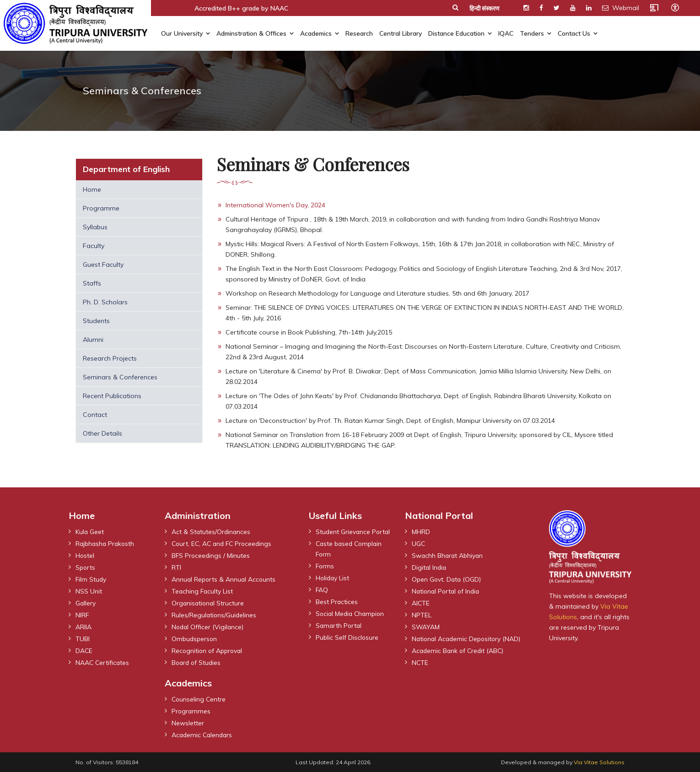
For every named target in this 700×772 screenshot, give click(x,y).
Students (96, 321)
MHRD (421, 531)
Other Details (102, 433)
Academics (316, 33)
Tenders (532, 33)
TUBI (83, 638)
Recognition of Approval (208, 650)
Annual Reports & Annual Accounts (225, 579)
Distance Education (456, 33)
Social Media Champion (352, 624)
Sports (86, 567)
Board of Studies (197, 662)
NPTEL (422, 615)
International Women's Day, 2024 (275, 205)
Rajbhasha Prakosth (106, 543)
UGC (419, 543)
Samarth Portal (339, 636)
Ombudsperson (195, 638)
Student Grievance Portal (343, 537)
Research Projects (110, 358)
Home (92, 189)
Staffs (92, 283)
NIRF (82, 615)
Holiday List (333, 588)
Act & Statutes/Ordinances (212, 531)
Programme (101, 208)
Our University (182, 33)
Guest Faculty (103, 265)
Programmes (191, 711)
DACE (84, 650)
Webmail (621, 8)
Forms (325, 576)
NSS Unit (89, 591)
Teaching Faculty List (203, 591)
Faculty (94, 246)
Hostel (85, 555)
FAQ (322, 600)
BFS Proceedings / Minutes (211, 555)
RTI (176, 567)
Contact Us (574, 33)
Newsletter (188, 723)
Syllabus (95, 227)
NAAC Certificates (103, 662)
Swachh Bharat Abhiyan (448, 555)
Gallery (86, 603)
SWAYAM (426, 626)
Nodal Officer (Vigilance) (208, 626)
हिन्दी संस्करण (484, 8)
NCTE (420, 662)
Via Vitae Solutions (599, 762)
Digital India (430, 567)
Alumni (93, 340)
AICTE (421, 603)
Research (359, 33)
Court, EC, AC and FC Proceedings (224, 543)
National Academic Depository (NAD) (468, 638)
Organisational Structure (209, 603)
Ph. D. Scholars (105, 302)
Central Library (401, 33)
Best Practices (337, 612)
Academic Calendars (203, 734)
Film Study (91, 579)
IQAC (506, 33)
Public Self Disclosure (347, 648)
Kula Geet (90, 531)
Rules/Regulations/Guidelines (215, 615)
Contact (95, 415)
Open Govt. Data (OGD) (447, 579)
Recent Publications (112, 396)
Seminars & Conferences (120, 377)
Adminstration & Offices (251, 33)
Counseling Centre (199, 699)
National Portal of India (447, 591)
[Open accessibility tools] (675, 7)
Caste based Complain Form (350, 559)
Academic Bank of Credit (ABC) (459, 650)
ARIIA (83, 626)
